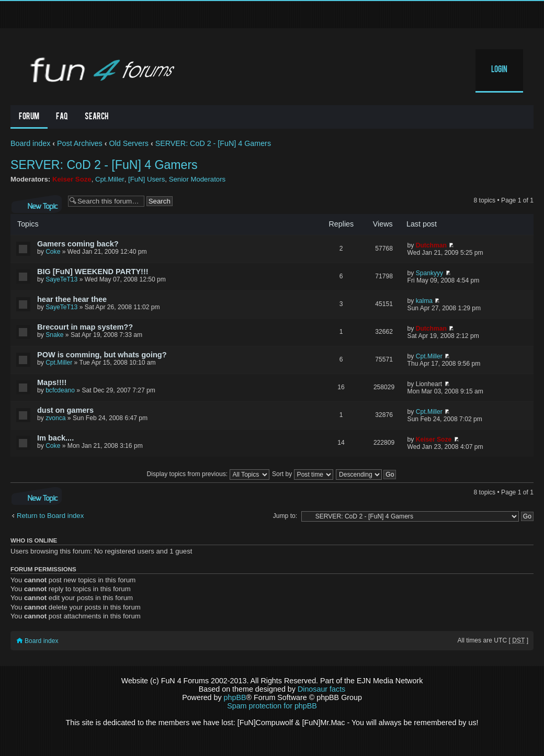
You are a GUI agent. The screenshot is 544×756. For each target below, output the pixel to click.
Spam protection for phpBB (272, 706)
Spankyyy (429, 273)
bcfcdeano (60, 390)
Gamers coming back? (78, 244)
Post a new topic (37, 204)
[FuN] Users (146, 179)
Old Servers (128, 143)
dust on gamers (65, 410)
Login (499, 70)
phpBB (235, 697)
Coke (53, 252)
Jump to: (285, 516)
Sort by (303, 474)
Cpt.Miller (110, 179)
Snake (54, 335)
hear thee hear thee (72, 299)
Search (97, 117)
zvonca (55, 418)
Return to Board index (50, 516)
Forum (29, 117)
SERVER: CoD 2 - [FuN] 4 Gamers (213, 143)
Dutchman (431, 245)
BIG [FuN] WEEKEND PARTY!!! (93, 272)
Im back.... (55, 438)
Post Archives (80, 143)
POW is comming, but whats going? (102, 355)
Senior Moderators (197, 179)
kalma (424, 301)
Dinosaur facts (321, 689)
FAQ (62, 117)
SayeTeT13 (61, 279)
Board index (30, 143)
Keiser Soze (72, 179)
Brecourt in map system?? (85, 327)
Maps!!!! (52, 382)
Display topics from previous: (208, 474)
